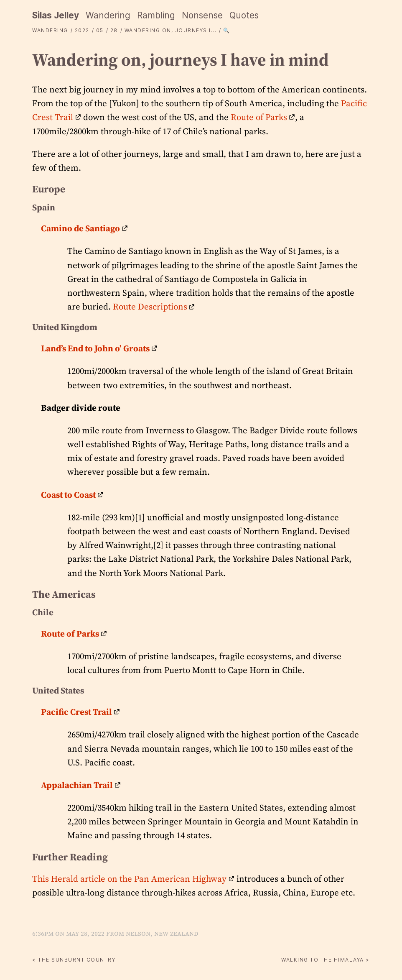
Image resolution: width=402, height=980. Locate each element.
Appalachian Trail (77, 785)
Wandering (108, 15)
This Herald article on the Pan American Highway (129, 879)
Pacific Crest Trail (76, 712)
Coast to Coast (68, 495)
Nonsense (202, 15)
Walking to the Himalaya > (326, 960)
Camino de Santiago (80, 228)
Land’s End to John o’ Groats (95, 348)
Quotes (244, 15)
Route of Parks (259, 117)
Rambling (156, 15)
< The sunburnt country (74, 960)
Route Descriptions (150, 306)
